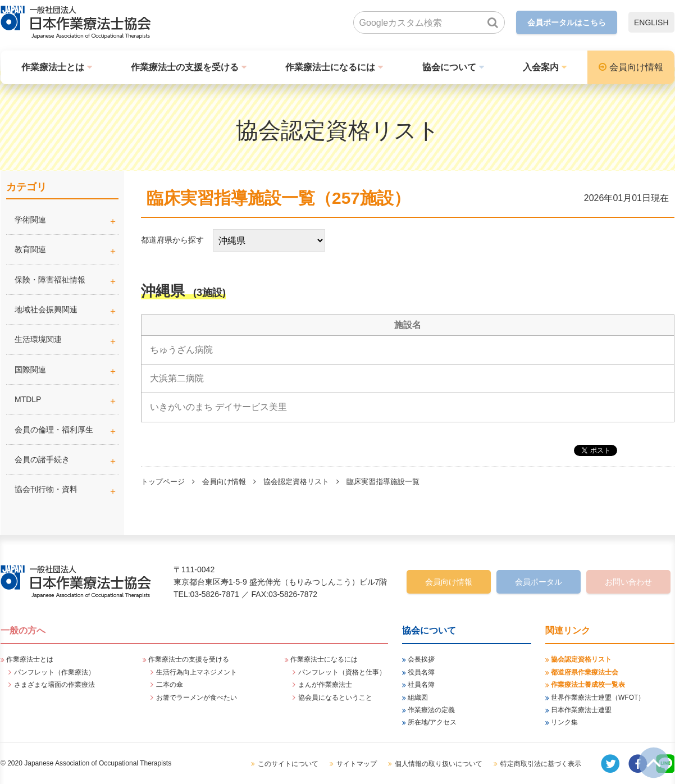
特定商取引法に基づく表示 (541, 764)
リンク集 (564, 722)
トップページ (163, 482)
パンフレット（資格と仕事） (342, 672)
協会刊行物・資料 (46, 489)
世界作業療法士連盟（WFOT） (598, 698)
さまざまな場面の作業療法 (54, 685)
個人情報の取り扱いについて (439, 764)
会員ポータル (539, 582)
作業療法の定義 (431, 710)
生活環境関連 (38, 339)
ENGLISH (651, 22)
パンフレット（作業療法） (54, 672)
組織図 (418, 698)
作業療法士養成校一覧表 (588, 685)
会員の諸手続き (42, 459)
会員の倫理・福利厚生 (54, 430)
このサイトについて (288, 764)
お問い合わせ (628, 582)
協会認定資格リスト (296, 482)
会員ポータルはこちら (567, 22)
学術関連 (67, 220)
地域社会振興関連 (46, 309)
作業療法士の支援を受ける (185, 67)
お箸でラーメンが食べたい (197, 698)
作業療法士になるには (330, 67)
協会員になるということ (335, 698)
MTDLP (67, 399)
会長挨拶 (421, 659)
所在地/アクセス (432, 722)
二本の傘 (170, 685)
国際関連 (30, 370)
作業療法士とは (53, 67)
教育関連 (30, 249)
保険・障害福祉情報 (50, 280)
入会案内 (541, 67)
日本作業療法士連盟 (581, 710)
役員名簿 (421, 672)
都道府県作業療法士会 (585, 672)
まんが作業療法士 (325, 685)
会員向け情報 (636, 67)
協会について (449, 67)
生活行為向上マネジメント (197, 672)
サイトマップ (357, 764)
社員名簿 (421, 685)
